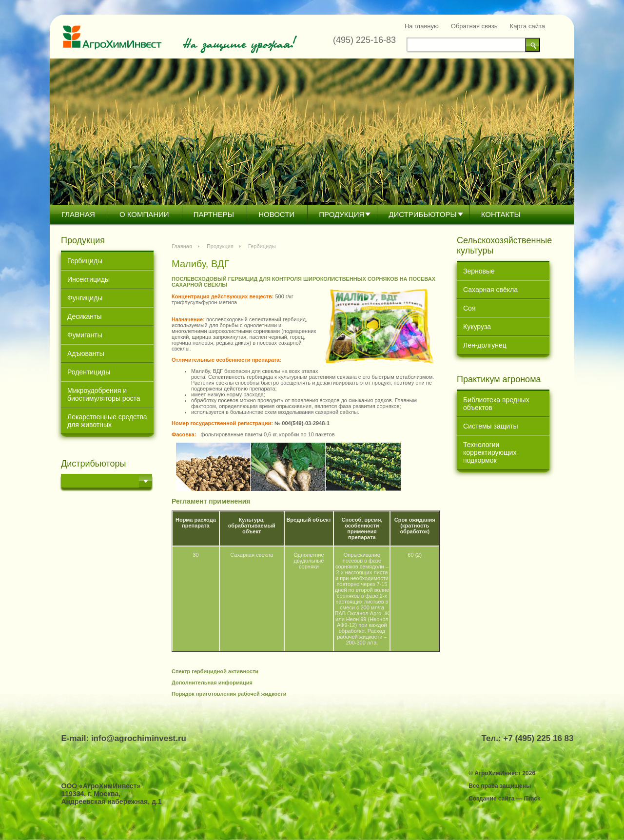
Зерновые (479, 271)
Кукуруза (477, 327)
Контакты (501, 214)
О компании (144, 214)
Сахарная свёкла (490, 290)
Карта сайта (527, 26)
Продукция (341, 214)
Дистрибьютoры (422, 214)
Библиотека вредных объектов (496, 404)
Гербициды (85, 261)
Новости (276, 214)
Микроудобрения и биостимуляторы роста (104, 394)
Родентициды (89, 372)
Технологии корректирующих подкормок (490, 452)
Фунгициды (85, 298)
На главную (422, 26)
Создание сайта (491, 799)
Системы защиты (491, 426)
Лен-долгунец (485, 345)
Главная (78, 214)
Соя (469, 308)
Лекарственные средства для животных (107, 421)
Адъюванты (86, 353)
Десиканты (85, 316)
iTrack (532, 799)
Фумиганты (85, 335)
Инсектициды (88, 279)
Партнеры (214, 214)
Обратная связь (474, 26)
